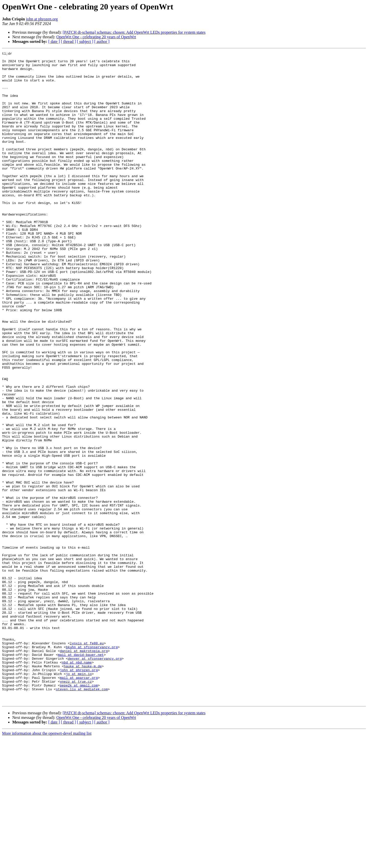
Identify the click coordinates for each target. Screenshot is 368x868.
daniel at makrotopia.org (84, 771)
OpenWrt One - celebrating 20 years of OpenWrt (96, 37)
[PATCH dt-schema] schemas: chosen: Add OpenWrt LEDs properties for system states (134, 32)
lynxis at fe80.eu (87, 762)
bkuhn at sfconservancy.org (92, 766)
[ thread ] (68, 41)
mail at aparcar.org (79, 803)
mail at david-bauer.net (81, 776)
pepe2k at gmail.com (79, 812)
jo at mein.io (79, 799)
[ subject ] (85, 41)
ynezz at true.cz (76, 808)
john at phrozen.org (42, 19)
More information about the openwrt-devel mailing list (47, 864)
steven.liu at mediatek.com (82, 817)
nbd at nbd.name (77, 785)
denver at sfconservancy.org (95, 780)
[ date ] (54, 41)
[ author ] (102, 41)
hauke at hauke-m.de (83, 789)
